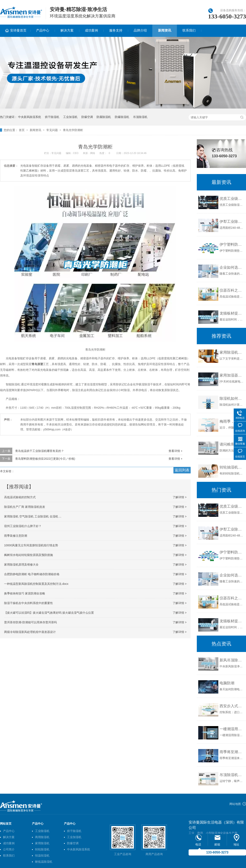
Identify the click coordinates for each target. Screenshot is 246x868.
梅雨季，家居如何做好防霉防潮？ (232, 421)
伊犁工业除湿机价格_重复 (232, 222)
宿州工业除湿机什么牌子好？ (23, 526)
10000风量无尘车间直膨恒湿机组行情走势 (31, 545)
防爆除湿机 (122, 117)
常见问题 (52, 130)
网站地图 (235, 804)
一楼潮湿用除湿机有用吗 (232, 729)
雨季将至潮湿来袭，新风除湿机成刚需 (232, 752)
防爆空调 (87, 117)
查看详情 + (175, 451)
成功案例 (91, 30)
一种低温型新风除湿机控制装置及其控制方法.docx (36, 584)
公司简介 (9, 849)
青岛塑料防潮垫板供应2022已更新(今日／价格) (45, 459)
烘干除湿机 (52, 117)
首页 (22, 130)
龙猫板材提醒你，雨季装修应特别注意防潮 (232, 313)
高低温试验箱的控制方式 (20, 497)
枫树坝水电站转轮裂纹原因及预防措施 (28, 555)
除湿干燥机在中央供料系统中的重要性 (28, 603)
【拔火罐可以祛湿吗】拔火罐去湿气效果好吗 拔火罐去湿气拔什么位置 (49, 613)
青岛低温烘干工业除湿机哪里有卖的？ (40, 451)
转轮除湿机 (42, 849)
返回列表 (182, 470)
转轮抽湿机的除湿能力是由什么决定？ (232, 467)
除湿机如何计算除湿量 (232, 398)
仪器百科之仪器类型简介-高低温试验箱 (232, 290)
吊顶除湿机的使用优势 (232, 775)
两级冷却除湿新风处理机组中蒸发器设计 (30, 632)
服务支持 (116, 30)
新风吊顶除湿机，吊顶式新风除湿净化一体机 (232, 660)
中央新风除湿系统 (30, 117)
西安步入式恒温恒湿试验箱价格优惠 (232, 706)
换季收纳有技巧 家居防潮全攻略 (25, 593)
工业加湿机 (70, 117)
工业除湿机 (42, 831)
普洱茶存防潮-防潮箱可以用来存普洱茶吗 (30, 622)
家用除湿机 (42, 843)
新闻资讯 (165, 30)
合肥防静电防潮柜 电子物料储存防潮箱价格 (32, 574)
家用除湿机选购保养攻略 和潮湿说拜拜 (232, 352)
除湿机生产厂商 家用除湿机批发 (25, 507)
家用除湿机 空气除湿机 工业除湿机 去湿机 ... (33, 516)
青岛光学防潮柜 (73, 130)
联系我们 (189, 30)
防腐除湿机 (104, 117)
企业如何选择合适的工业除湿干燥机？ (232, 267)
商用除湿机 (42, 837)
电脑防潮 (227, 683)
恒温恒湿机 (42, 856)
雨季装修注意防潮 (16, 536)
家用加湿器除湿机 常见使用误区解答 (232, 375)
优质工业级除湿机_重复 (232, 199)
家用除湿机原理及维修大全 (21, 565)
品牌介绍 (140, 30)
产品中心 (43, 30)
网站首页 (6, 824)
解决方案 (67, 30)
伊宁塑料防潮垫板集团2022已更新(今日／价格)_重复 (232, 244)
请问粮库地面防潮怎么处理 (232, 444)
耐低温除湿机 (44, 862)
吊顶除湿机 (140, 117)
